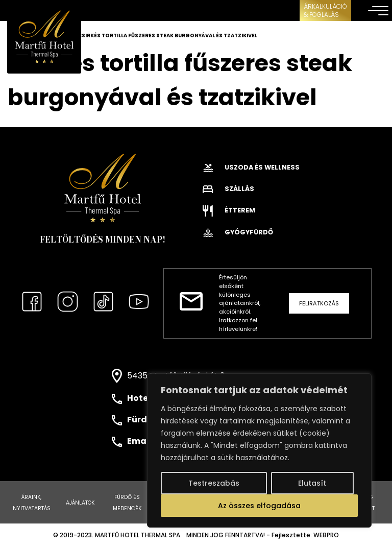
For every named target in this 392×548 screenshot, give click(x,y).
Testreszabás (214, 483)
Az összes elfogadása (259, 506)
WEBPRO (326, 535)
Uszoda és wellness (251, 167)
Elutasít (312, 483)
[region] (259, 450)
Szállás (228, 189)
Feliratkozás (319, 303)
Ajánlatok (80, 503)
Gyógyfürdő (238, 232)
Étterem (229, 210)
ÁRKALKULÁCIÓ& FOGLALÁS (325, 10)
